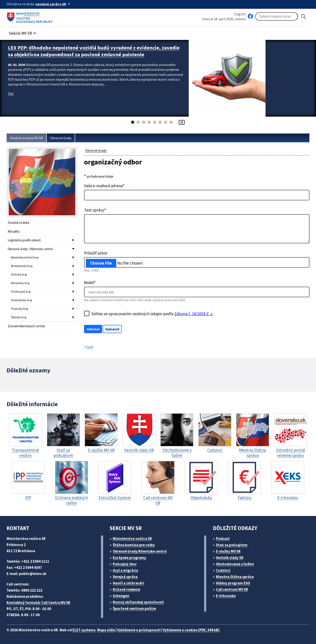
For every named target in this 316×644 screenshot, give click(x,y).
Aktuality (14, 231)
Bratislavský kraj (22, 266)
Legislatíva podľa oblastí (24, 240)
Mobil (90, 283)
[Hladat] (304, 17)
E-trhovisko (226, 596)
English (240, 14)
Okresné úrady (61, 138)
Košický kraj (19, 274)
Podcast (223, 539)
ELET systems (84, 630)
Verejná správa (125, 577)
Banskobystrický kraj (25, 257)
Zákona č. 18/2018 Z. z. (194, 314)
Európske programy (129, 558)
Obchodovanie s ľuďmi (235, 564)
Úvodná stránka (18, 223)
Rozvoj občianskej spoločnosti (138, 602)
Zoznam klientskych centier (27, 326)
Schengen (121, 596)
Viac (11, 93)
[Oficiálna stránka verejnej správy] (54, 4)
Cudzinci (223, 570)
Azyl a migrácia (125, 570)
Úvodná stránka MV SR (26, 138)
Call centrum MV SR (232, 589)
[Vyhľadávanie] (277, 16)
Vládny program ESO (233, 583)
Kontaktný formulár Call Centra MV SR (38, 603)
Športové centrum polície (134, 608)
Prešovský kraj (21, 292)
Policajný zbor (125, 564)
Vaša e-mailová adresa (104, 186)
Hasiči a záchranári (128, 583)
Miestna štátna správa (235, 577)
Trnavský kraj (20, 309)
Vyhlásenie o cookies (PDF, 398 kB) (191, 630)
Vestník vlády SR (230, 558)
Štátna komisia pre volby (134, 545)
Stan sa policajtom (232, 545)
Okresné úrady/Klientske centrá (140, 551)
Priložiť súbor (96, 253)
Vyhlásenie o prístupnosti (139, 630)
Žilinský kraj (19, 317)
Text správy (95, 210)
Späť (90, 347)
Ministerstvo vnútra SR (132, 539)
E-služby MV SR (228, 551)
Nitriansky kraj (20, 283)
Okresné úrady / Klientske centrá (30, 249)
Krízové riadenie (127, 589)
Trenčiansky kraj (22, 300)
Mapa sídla (106, 630)
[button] (23, 32)
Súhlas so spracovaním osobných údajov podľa (152, 314)
